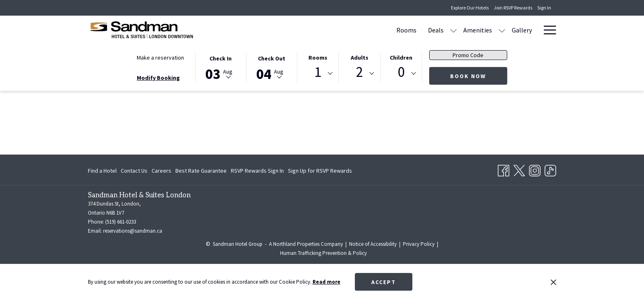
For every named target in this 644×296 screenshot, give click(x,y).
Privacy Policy (419, 244)
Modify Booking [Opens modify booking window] (158, 78)
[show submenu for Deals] (375, 30)
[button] (221, 67)
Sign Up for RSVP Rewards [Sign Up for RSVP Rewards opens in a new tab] (320, 172)
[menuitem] (328, 30)
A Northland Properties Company (306, 244)
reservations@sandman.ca (133, 231)
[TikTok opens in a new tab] (550, 169)
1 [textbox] (318, 72)
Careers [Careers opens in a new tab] (161, 172)
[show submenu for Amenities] (423, 30)
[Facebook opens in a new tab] (504, 169)
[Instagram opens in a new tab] (535, 169)
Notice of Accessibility (373, 244)
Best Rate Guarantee (201, 171)
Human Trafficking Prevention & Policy (323, 253)
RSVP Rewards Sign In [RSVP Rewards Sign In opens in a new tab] (257, 172)
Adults (360, 58)
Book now (479, 76)
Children (401, 58)
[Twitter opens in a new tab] (519, 169)
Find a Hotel (102, 171)
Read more (327, 282)
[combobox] (318, 74)
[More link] (547, 30)
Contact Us (134, 171)
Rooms (318, 58)
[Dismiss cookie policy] (553, 282)
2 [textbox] (360, 72)
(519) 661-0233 (121, 222)
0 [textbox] (401, 72)
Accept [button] (384, 282)
